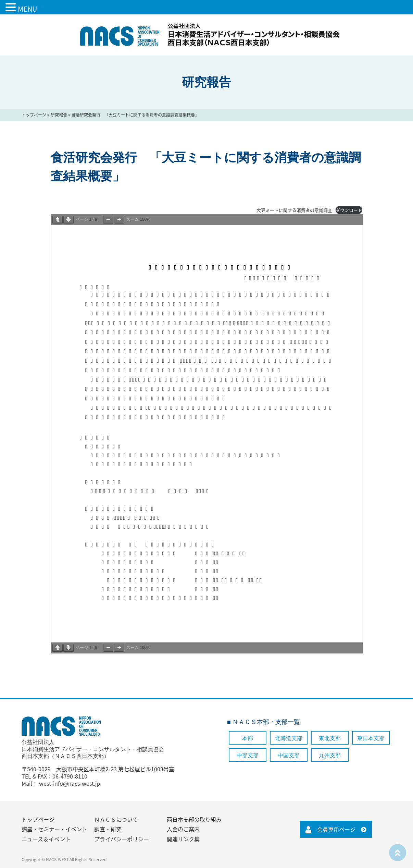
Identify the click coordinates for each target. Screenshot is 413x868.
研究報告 (59, 115)
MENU (27, 9)
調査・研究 (108, 829)
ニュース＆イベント (46, 839)
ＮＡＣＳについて (116, 819)
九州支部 (330, 755)
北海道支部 (289, 738)
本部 (248, 738)
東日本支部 (371, 738)
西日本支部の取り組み (194, 819)
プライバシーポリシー (122, 839)
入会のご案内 (183, 829)
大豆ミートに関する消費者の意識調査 (294, 210)
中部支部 (248, 755)
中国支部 (289, 755)
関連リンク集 (183, 839)
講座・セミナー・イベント (54, 829)
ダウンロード (349, 210)
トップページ (34, 115)
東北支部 (330, 738)
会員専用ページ (336, 829)
